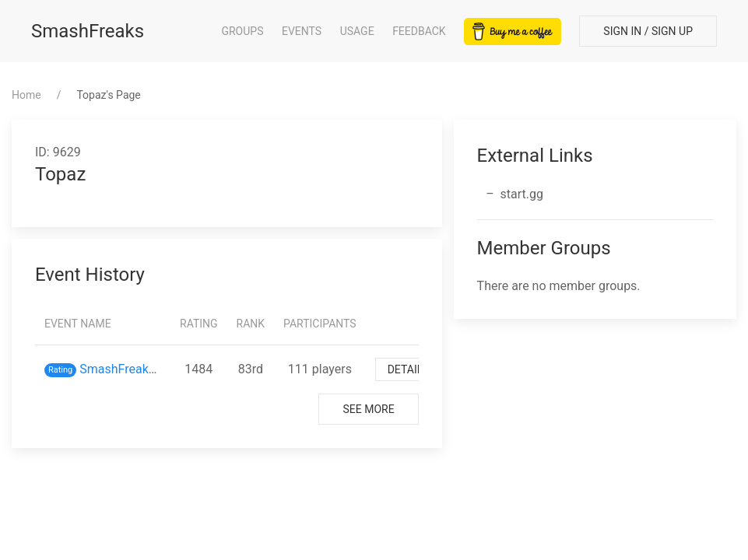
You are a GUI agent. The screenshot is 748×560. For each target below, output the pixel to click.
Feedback (419, 31)
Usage (357, 31)
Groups (242, 31)
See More (368, 409)
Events (302, 31)
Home (26, 95)
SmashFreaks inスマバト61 (155, 369)
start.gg (522, 194)
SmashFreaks (88, 31)
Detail (406, 369)
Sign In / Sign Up (648, 31)
